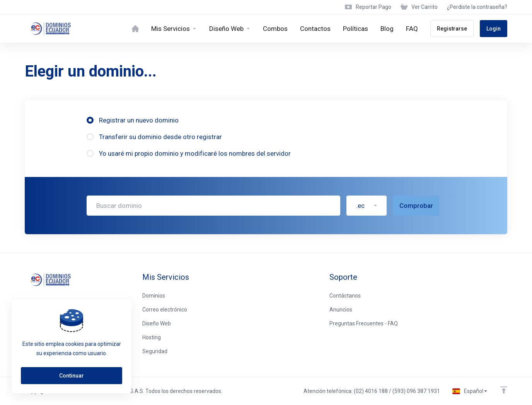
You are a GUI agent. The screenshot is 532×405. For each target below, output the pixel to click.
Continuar (72, 376)
